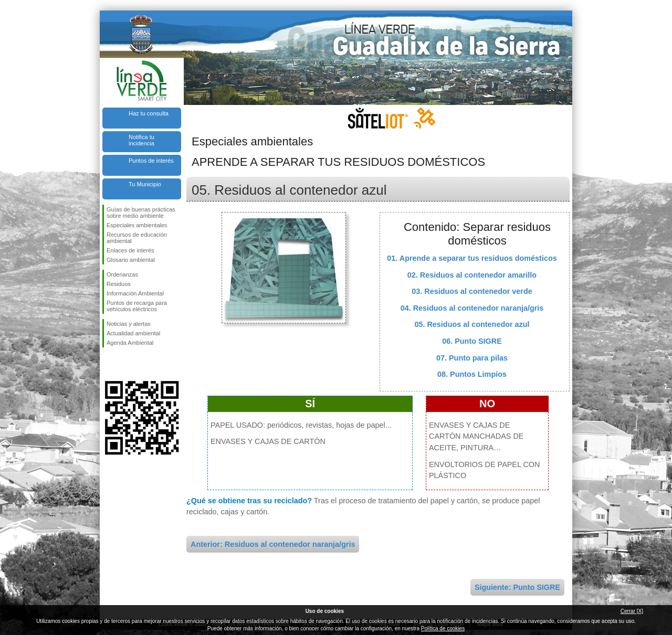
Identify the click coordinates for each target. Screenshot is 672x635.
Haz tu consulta (149, 113)
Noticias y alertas (129, 324)
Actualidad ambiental (133, 333)
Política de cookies (443, 628)
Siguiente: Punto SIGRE (517, 587)
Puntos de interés (151, 161)
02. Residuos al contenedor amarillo (472, 275)
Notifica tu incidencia (141, 140)
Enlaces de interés (130, 250)
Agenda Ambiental (130, 343)
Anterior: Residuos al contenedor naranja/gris (273, 544)
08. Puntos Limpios (472, 374)
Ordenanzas (122, 274)
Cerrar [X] (632, 611)
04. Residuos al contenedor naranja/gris (472, 308)
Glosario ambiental (131, 260)
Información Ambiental (135, 293)
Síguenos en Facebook (109, 364)
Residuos (119, 284)
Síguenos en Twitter (126, 364)
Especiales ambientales (137, 225)
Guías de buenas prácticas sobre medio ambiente (141, 213)
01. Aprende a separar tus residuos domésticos (472, 258)
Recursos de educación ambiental (137, 238)
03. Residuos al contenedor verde (472, 291)
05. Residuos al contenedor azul (472, 324)
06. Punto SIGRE (472, 341)
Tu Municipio (145, 184)
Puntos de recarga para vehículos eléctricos (137, 306)
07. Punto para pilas (472, 358)
